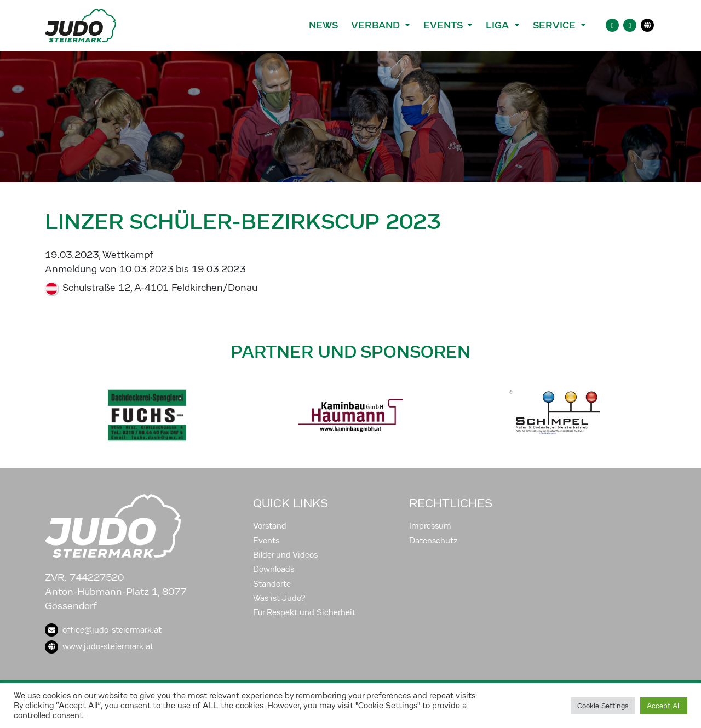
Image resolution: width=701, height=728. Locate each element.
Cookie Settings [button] (603, 706)
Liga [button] (499, 25)
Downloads (274, 569)
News (323, 25)
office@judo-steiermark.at (103, 630)
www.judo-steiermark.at (99, 646)
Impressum (430, 526)
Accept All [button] (664, 706)
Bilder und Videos (285, 555)
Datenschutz (433, 541)
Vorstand (270, 526)
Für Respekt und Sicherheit (304, 612)
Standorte (272, 584)
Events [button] (444, 25)
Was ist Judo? (279, 598)
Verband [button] (377, 25)
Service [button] (556, 25)
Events (266, 541)
